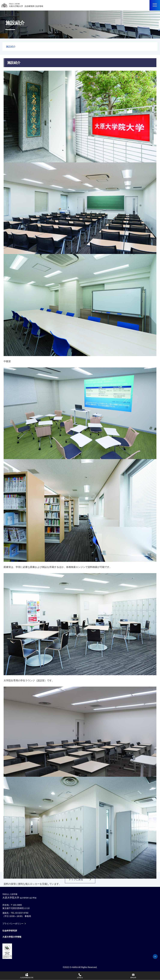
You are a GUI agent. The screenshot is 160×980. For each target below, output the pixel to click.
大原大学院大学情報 (12, 937)
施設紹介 (11, 47)
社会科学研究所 (10, 931)
